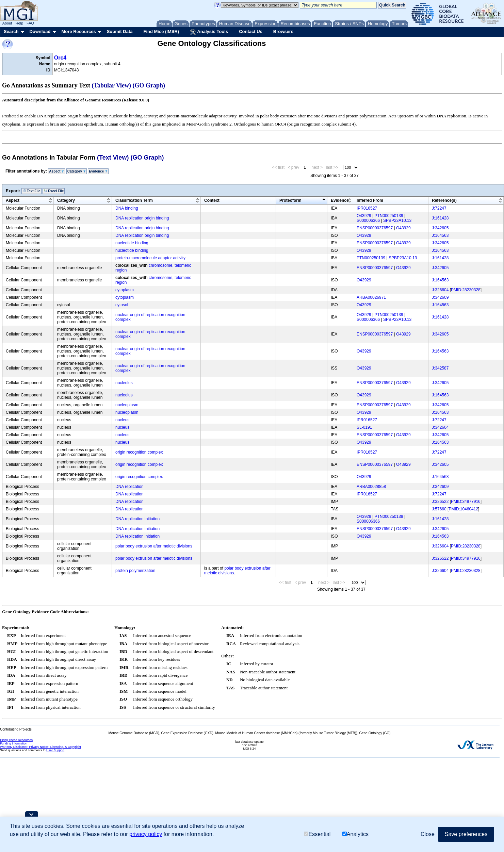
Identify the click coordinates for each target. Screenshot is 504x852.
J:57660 (439, 509)
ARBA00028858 (371, 487)
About (7, 23)
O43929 (364, 216)
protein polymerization (135, 571)
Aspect (56, 171)
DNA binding (127, 208)
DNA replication (129, 487)
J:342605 (440, 228)
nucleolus (124, 383)
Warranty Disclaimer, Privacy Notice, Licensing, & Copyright (40, 747)
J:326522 (440, 502)
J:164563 (440, 235)
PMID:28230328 (466, 290)
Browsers (283, 31)
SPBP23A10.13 (397, 220)
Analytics (355, 834)
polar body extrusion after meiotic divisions (154, 546)
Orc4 (60, 58)
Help (19, 23)
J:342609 (440, 297)
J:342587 (440, 368)
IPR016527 (367, 208)
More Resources (78, 31)
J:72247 (439, 208)
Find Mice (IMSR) (161, 31)
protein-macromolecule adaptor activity (150, 258)
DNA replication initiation (137, 519)
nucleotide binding (132, 243)
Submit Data (120, 31)
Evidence (98, 171)
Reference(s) (444, 200)
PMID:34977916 (466, 502)
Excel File (54, 191)
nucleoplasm (127, 405)
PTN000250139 (389, 216)
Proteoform (290, 200)
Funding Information (14, 743)
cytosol (122, 305)
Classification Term (134, 200)
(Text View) (113, 158)
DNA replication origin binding (142, 218)
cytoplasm (125, 290)
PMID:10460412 (463, 509)
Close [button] (428, 834)
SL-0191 (364, 427)
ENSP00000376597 (375, 228)
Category (77, 171)
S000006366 (368, 220)
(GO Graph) (149, 85)
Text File (31, 191)
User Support (55, 750)
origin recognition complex (139, 452)
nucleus (122, 420)
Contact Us (251, 31)
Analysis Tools (209, 32)
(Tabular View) (112, 85)
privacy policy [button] (146, 834)
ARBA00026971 (371, 297)
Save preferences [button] (466, 834)
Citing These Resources (16, 740)
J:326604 (440, 290)
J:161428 (440, 218)
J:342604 (440, 427)
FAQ (30, 23)
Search (11, 31)
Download (40, 31)
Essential (317, 834)
